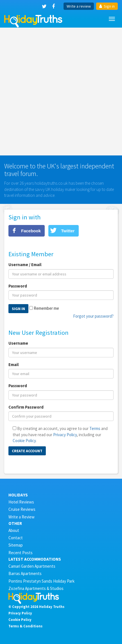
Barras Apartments (25, 573)
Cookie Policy (24, 441)
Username (18, 343)
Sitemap (16, 545)
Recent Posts (21, 553)
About (14, 530)
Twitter (68, 231)
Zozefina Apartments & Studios (36, 588)
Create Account (27, 451)
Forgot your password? (93, 316)
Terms (95, 428)
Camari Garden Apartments (32, 566)
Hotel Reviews (21, 502)
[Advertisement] (61, 92)
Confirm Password (26, 407)
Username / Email (25, 265)
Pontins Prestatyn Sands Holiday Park (41, 581)
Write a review (79, 6)
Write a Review (22, 517)
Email (13, 365)
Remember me (46, 308)
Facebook (31, 231)
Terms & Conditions (25, 626)
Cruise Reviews (22, 509)
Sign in (107, 6)
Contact (16, 538)
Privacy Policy (65, 435)
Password (18, 286)
